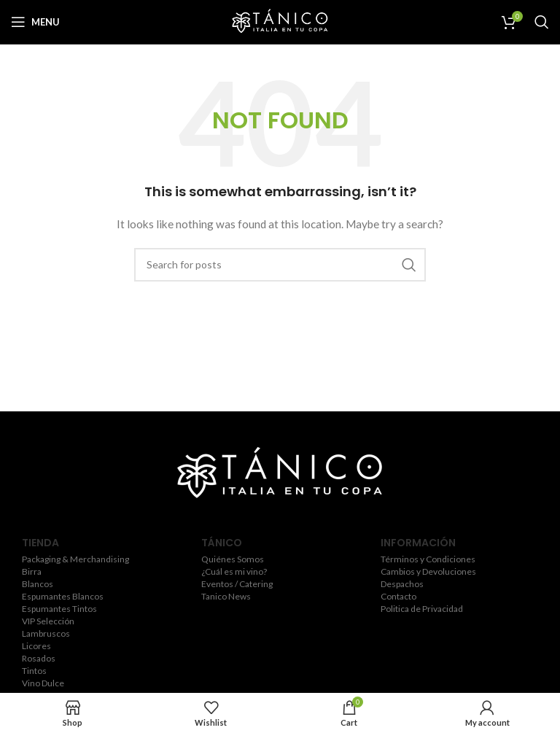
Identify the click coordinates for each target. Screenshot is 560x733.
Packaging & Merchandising (75, 559)
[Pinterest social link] (321, 519)
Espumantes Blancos (63, 597)
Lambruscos (46, 634)
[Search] (542, 22)
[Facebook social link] (237, 519)
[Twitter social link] (256, 519)
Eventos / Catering (237, 584)
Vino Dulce (43, 683)
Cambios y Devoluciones (428, 572)
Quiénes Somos (233, 559)
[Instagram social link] (277, 519)
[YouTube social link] (299, 519)
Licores (36, 646)
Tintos (34, 671)
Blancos (38, 584)
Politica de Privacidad (422, 609)
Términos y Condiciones (428, 559)
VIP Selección (48, 621)
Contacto (398, 597)
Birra (32, 572)
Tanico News (226, 597)
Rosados (39, 659)
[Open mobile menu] (35, 22)
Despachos (402, 584)
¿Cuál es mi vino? (234, 572)
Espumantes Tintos (59, 609)
